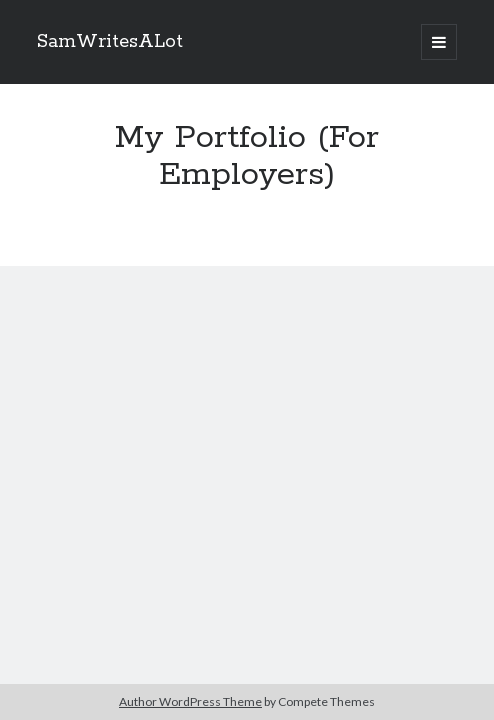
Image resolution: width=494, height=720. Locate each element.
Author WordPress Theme (190, 701)
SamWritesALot (110, 42)
